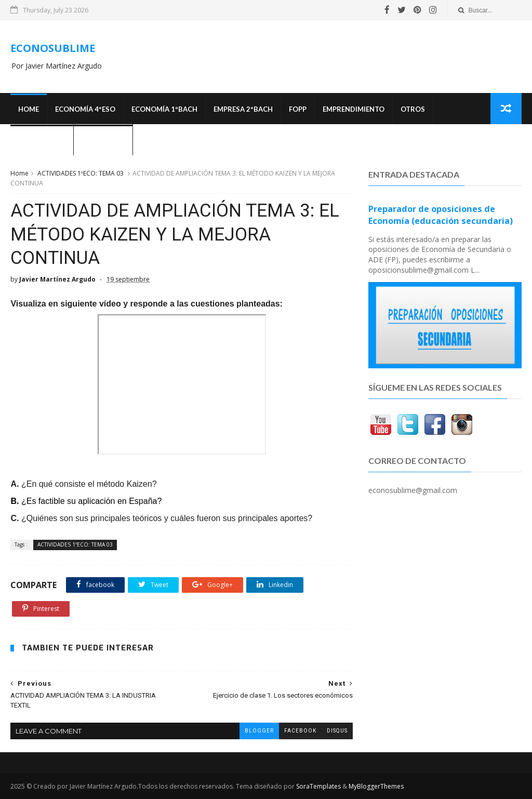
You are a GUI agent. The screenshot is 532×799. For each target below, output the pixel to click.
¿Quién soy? (103, 140)
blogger (259, 731)
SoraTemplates (318, 786)
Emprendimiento (354, 109)
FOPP (298, 109)
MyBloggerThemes (376, 786)
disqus (337, 731)
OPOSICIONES (42, 140)
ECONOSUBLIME (53, 48)
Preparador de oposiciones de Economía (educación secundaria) (441, 215)
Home (29, 109)
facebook (300, 731)
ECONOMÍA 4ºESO (85, 109)
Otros (413, 109)
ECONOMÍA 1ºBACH (164, 109)
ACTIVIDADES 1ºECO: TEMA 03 (81, 173)
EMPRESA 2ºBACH (243, 109)
